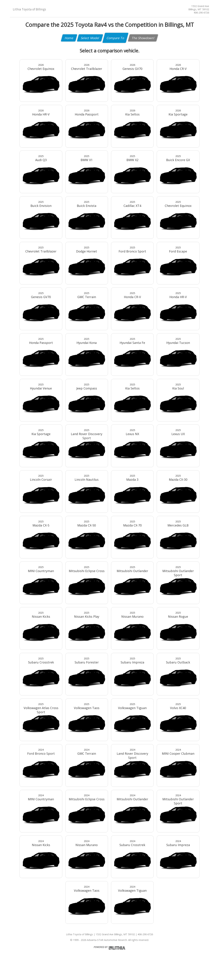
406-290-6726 (201, 13)
